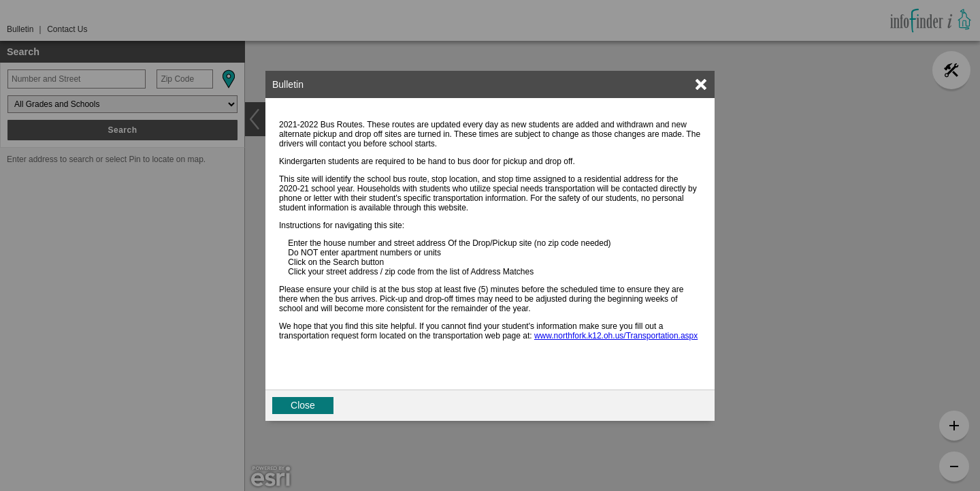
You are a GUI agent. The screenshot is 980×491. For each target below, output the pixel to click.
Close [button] (303, 405)
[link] (701, 84)
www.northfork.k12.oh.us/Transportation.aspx (616, 336)
